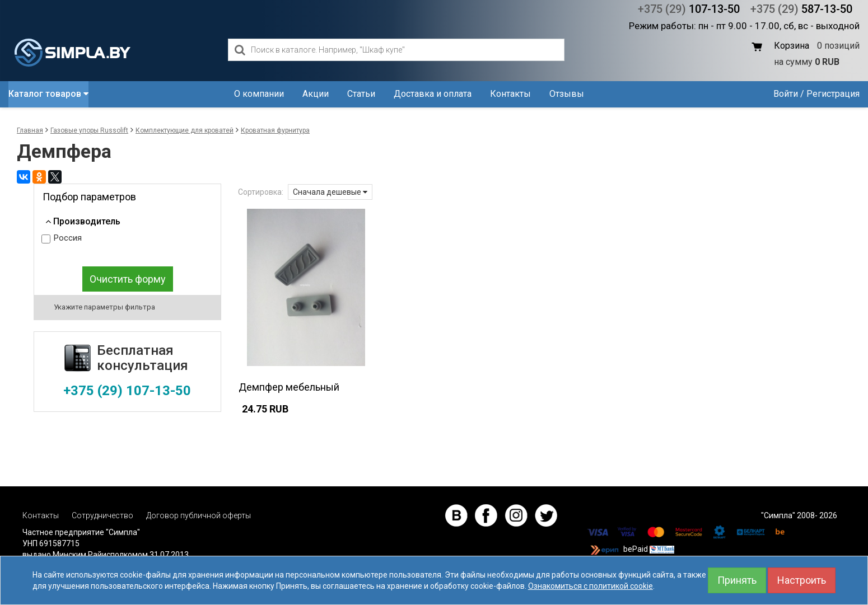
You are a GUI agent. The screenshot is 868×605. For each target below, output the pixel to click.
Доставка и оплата (433, 94)
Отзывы (567, 94)
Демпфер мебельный (289, 387)
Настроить (802, 580)
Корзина (792, 46)
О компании (259, 94)
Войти (786, 94)
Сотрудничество (102, 515)
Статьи (361, 94)
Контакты (510, 94)
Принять (737, 580)
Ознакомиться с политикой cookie (591, 586)
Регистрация (833, 94)
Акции (316, 94)
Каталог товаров (48, 94)
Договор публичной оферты (199, 515)
